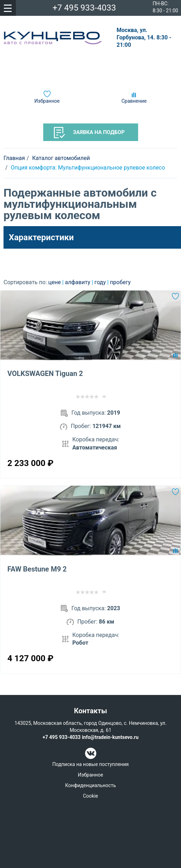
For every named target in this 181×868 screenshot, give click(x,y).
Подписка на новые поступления (90, 764)
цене (55, 282)
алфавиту (78, 282)
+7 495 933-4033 (84, 8)
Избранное (47, 101)
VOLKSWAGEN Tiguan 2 (45, 374)
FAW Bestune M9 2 (37, 569)
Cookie (90, 796)
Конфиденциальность (90, 785)
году (101, 282)
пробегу (120, 282)
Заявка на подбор (89, 133)
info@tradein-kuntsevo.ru (110, 737)
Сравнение (134, 101)
